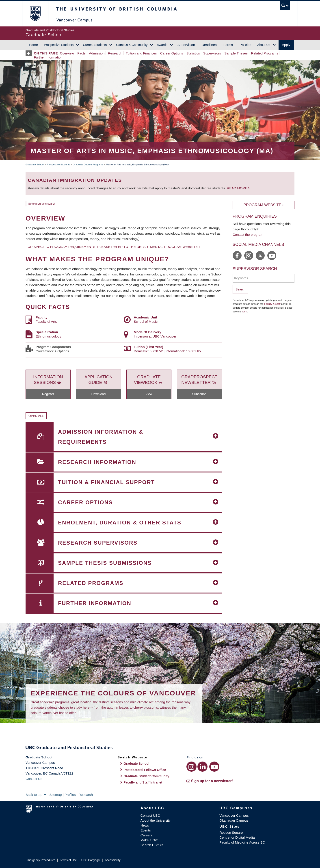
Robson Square (231, 832)
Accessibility (113, 860)
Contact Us (34, 779)
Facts (81, 53)
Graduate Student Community (146, 776)
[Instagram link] (191, 767)
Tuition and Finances (141, 53)
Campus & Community (132, 45)
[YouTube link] (214, 767)
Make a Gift (149, 840)
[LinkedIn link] (202, 767)
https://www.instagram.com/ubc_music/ (249, 255)
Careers (146, 835)
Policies (245, 45)
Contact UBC (150, 815)
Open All (36, 416)
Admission (97, 53)
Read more (237, 188)
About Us (264, 45)
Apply (286, 45)
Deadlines (209, 45)
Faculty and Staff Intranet (143, 782)
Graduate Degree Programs (88, 165)
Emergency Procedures (40, 860)
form (245, 312)
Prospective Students (59, 45)
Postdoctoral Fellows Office (145, 770)
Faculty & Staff (272, 304)
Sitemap (55, 795)
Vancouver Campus (234, 815)
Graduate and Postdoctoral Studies (160, 748)
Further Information (48, 57)
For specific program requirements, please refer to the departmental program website (112, 247)
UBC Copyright (91, 860)
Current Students (95, 45)
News (145, 825)
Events (146, 830)
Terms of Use (68, 860)
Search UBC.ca (152, 845)
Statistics (193, 53)
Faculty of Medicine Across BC (242, 842)
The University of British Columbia (35, 14)
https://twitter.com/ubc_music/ (260, 255)
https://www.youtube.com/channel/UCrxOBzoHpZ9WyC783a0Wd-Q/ (272, 255)
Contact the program (248, 235)
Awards (162, 45)
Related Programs (265, 53)
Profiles (70, 795)
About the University (156, 820)
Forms (228, 45)
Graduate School (35, 165)
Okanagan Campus (234, 820)
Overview (67, 53)
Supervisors (212, 53)
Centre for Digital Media (237, 837)
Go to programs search (42, 204)
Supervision (186, 45)
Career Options (172, 53)
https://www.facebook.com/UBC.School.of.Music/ (237, 255)
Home (33, 45)
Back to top (36, 795)
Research (115, 53)
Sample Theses (236, 53)
